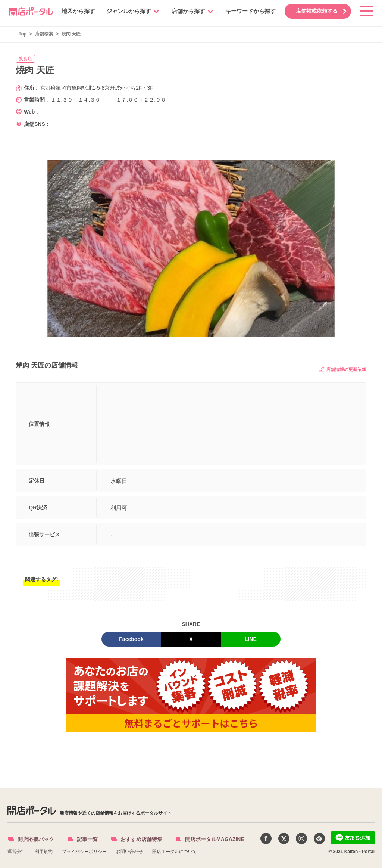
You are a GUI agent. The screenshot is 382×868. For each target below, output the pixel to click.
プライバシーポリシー (84, 852)
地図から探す (75, 11)
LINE (251, 639)
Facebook (131, 639)
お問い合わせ (129, 852)
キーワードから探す (247, 11)
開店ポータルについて (175, 852)
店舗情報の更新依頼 (343, 369)
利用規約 (44, 852)
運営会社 (16, 852)
